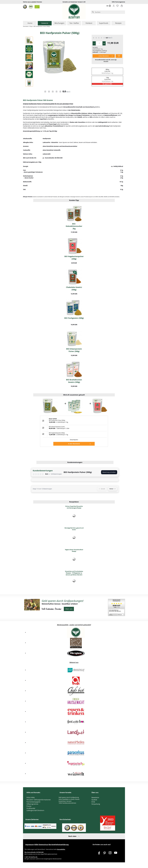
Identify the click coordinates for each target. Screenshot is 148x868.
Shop (31, 26)
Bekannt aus (74, 662)
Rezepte (118, 23)
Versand (106, 61)
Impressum (30, 845)
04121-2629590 (32, 2)
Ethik (93, 802)
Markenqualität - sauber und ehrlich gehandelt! (74, 625)
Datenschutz (43, 845)
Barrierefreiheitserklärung (59, 845)
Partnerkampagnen (33, 802)
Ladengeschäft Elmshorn (35, 810)
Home (30, 23)
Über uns (69, 609)
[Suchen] (110, 12)
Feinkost (89, 23)
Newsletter (95, 797)
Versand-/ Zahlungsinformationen (39, 800)
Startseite (26, 26)
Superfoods (104, 23)
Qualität (94, 800)
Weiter (113, 489)
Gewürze (45, 23)
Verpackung (96, 804)
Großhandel (31, 808)
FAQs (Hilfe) (31, 797)
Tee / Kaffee (74, 23)
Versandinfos (61, 849)
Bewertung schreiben (109, 472)
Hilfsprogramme (32, 804)
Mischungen (59, 23)
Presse (29, 806)
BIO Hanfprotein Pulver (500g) (42, 26)
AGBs (36, 845)
